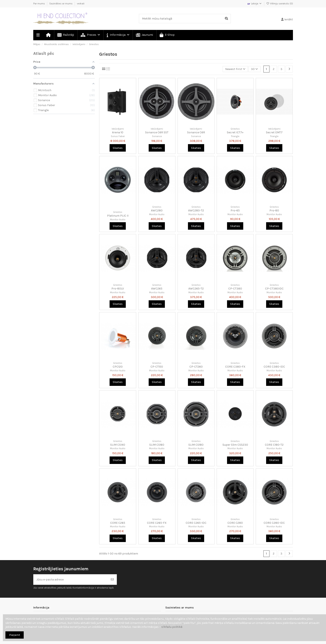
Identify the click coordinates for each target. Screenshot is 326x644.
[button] (118, 35)
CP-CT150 (157, 367)
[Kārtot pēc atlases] (235, 69)
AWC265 (157, 289)
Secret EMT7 (274, 132)
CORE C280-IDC (274, 523)
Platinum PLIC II (118, 216)
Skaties (118, 148)
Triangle (235, 136)
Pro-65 (235, 210)
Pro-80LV (118, 289)
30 (254, 69)
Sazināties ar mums (61, 4)
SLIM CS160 (157, 445)
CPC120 (118, 367)
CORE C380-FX (235, 367)
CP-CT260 (196, 367)
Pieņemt (15, 635)
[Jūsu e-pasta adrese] (71, 580)
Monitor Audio (118, 220)
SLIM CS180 (196, 445)
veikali (81, 4)
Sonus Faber (118, 136)
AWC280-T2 (196, 210)
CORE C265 (118, 523)
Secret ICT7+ (235, 132)
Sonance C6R (196, 132)
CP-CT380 (235, 289)
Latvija (254, 4)
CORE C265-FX (157, 523)
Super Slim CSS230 (235, 445)
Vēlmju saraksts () (280, 4)
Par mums (39, 4)
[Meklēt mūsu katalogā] (226, 19)
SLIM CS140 (118, 445)
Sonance (157, 136)
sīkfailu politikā (172, 627)
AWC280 (157, 210)
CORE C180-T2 (274, 445)
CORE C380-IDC (274, 367)
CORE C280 (235, 523)
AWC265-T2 (196, 289)
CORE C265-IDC (196, 523)
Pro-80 (274, 210)
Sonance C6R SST (157, 132)
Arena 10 (118, 132)
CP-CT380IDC (274, 289)
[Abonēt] (112, 580)
